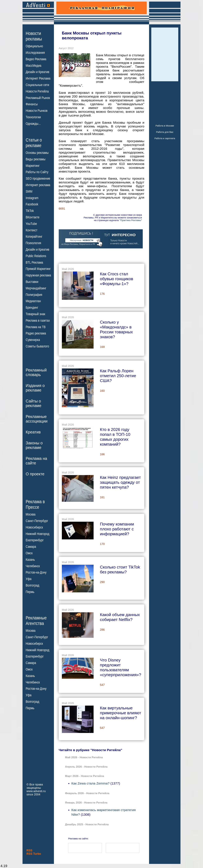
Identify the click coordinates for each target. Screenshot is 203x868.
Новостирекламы (34, 36)
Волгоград (32, 585)
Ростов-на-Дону (36, 572)
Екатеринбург (35, 540)
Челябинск (33, 566)
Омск (29, 553)
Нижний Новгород (38, 534)
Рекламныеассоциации (37, 419)
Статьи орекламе (34, 142)
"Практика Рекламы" (131, 220)
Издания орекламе (35, 388)
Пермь (30, 592)
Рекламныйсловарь (36, 372)
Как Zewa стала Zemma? (90, 783)
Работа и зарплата (165, 138)
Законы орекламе (34, 445)
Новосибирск (34, 527)
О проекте (35, 474)
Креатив (33, 432)
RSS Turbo (34, 854)
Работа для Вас (165, 132)
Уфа (29, 579)
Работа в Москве (165, 126)
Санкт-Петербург (37, 521)
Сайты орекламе (34, 403)
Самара (31, 547)
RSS (29, 850)
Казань (30, 560)
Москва (31, 514)
